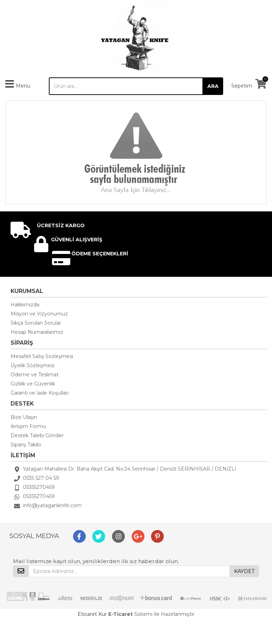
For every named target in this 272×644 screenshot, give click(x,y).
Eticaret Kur (92, 614)
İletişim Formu (28, 426)
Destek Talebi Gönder (37, 435)
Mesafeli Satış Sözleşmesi (42, 356)
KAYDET (244, 571)
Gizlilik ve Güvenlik (33, 384)
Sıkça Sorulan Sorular (36, 323)
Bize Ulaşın (24, 417)
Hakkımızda (25, 305)
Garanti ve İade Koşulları (40, 393)
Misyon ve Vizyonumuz (39, 314)
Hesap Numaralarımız (37, 332)
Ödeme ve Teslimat (35, 375)
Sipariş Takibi (26, 445)
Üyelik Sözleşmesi (33, 365)
